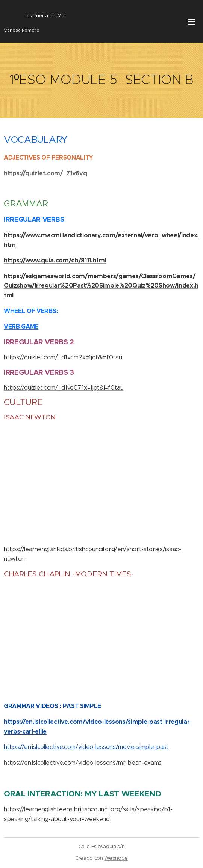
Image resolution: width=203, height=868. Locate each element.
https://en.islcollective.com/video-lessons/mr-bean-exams (83, 763)
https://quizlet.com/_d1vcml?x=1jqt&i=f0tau (63, 357)
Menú (192, 22)
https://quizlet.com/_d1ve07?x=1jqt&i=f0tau (64, 388)
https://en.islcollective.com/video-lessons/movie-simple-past (86, 747)
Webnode (116, 858)
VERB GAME (21, 326)
